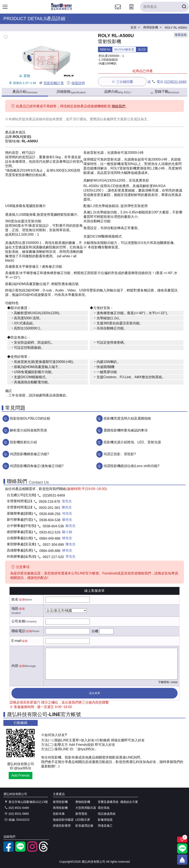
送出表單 (95, 693)
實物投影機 (83, 802)
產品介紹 (25, 92)
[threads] (44, 851)
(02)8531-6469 (175, 82)
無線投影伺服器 (63, 820)
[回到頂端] (182, 860)
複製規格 (181, 35)
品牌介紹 (118, 92)
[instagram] (32, 851)
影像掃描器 (105, 820)
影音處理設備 (84, 826)
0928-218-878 (50, 502)
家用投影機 (60, 802)
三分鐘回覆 (122, 82)
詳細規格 (71, 92)
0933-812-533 (50, 532)
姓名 (15, 599)
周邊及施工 (105, 826)
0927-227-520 (53, 557)
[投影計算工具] (131, 11)
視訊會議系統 (107, 814)
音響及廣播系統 (108, 802)
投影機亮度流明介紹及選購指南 (127, 418)
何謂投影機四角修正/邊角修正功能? (37, 466)
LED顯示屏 (83, 820)
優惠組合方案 (129, 802)
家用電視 (81, 814)
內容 (15, 666)
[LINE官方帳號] (20, 851)
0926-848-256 (50, 514)
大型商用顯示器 (86, 808)
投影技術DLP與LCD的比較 (30, 418)
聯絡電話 (18, 631)
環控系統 (104, 808)
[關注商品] (182, 840)
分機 (95, 631)
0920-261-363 (50, 508)
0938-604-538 (50, 520)
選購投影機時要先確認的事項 (126, 430)
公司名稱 (18, 621)
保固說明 (76, 83)
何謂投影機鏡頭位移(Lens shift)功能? (131, 466)
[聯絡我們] (118, 11)
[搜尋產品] (164, 7)
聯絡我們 (119, 106)
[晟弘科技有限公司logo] (61, 9)
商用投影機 (60, 808)
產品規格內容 (39, 119)
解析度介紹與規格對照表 (29, 430)
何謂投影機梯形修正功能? (30, 454)
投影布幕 (59, 814)
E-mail (16, 641)
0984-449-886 (50, 538)
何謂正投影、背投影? (120, 454)
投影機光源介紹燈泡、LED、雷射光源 (132, 442)
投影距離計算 (51, 83)
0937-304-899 (53, 545)
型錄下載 (165, 92)
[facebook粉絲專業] (8, 851)
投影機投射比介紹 (23, 442)
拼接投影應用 (62, 826)
